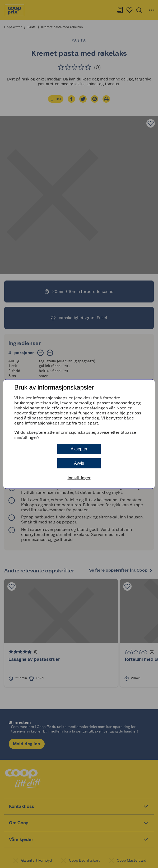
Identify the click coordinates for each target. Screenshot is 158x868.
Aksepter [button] (79, 449)
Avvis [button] (79, 463)
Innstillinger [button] (79, 478)
